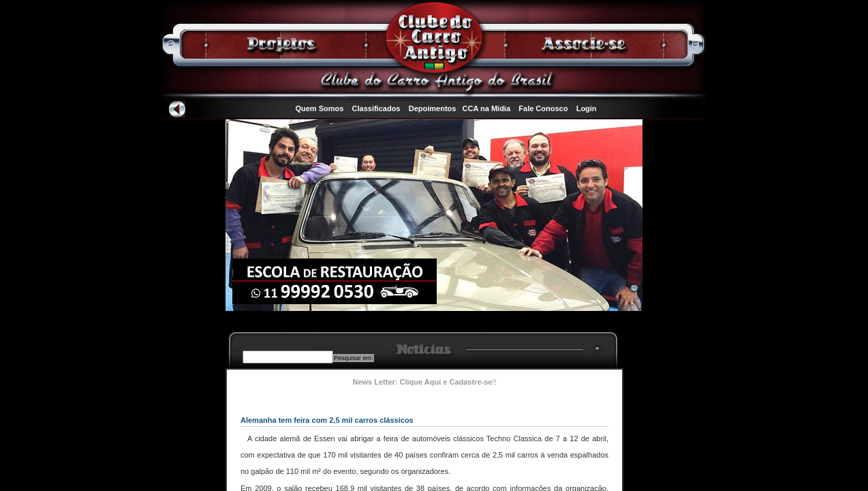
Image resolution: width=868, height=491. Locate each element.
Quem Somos (319, 108)
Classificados (376, 108)
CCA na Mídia (487, 108)
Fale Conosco (543, 108)
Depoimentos (433, 108)
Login (587, 108)
